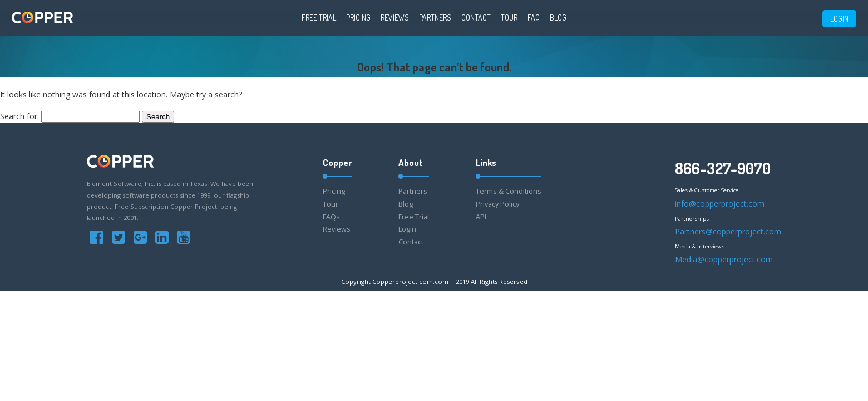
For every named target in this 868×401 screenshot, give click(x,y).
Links (486, 162)
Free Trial (319, 18)
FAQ (534, 18)
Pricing (358, 18)
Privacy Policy (497, 204)
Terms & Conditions (509, 191)
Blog (558, 18)
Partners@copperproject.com (728, 231)
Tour (509, 18)
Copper (337, 162)
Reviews (395, 18)
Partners (435, 18)
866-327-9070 (723, 168)
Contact (476, 18)
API (481, 217)
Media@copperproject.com (724, 259)
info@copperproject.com (720, 204)
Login (407, 229)
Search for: (19, 116)
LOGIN (839, 19)
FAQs (331, 217)
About (410, 162)
